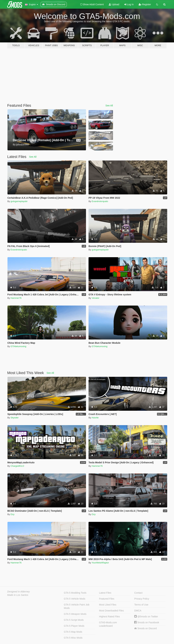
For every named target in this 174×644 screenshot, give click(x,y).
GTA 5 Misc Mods (73, 638)
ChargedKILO (17, 466)
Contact (138, 593)
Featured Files (107, 599)
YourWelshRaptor (100, 563)
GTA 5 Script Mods (74, 620)
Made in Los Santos (18, 595)
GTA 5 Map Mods (73, 632)
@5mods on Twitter (146, 617)
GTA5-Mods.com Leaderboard (108, 624)
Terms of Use (141, 605)
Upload (114, 4)
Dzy (12, 514)
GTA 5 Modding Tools (75, 593)
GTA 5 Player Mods (74, 626)
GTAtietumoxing (18, 346)
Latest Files (105, 593)
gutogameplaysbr (19, 201)
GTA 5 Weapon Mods (75, 614)
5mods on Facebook (147, 622)
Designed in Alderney (19, 592)
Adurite (95, 418)
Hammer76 (16, 298)
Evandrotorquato (100, 201)
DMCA (138, 611)
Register (145, 4)
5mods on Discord (145, 628)
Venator (96, 298)
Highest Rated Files (109, 617)
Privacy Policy (142, 599)
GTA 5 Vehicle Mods (75, 599)
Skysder (15, 418)
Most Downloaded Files (111, 611)
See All (109, 106)
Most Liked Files (108, 605)
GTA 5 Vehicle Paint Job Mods (77, 606)
